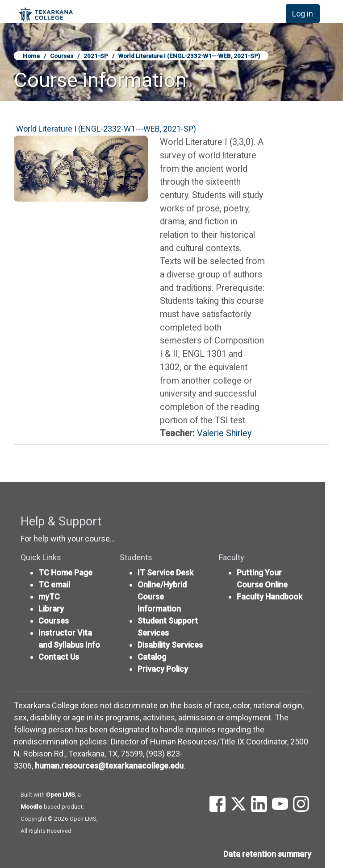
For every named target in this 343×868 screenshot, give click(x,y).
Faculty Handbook (270, 597)
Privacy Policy (163, 669)
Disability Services (170, 645)
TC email (54, 585)
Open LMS (61, 794)
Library (51, 609)
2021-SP (96, 56)
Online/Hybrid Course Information (162, 597)
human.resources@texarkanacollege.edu (109, 766)
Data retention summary (267, 854)
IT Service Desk (165, 572)
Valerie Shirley (224, 433)
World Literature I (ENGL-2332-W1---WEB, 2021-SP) (189, 56)
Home (31, 56)
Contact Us (59, 657)
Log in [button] (303, 14)
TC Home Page (65, 572)
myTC (49, 597)
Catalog (152, 657)
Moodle (31, 806)
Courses (62, 56)
